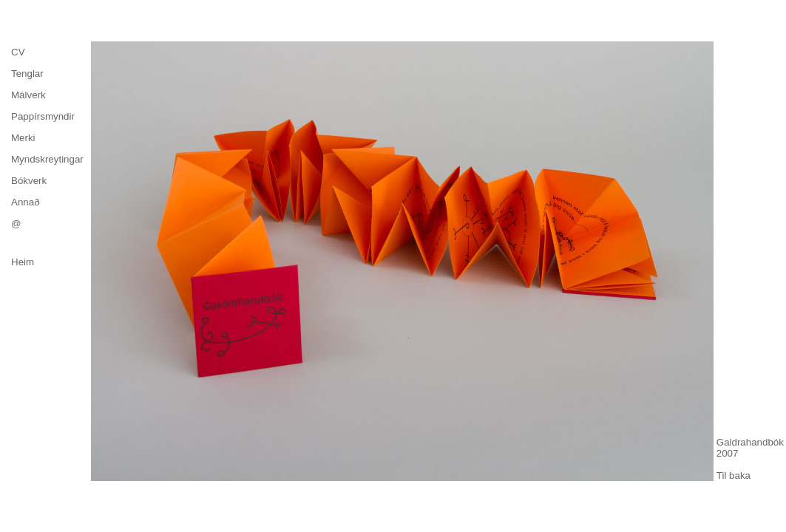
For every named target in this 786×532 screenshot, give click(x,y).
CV (18, 52)
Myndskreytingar (47, 159)
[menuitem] (47, 52)
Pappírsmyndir (43, 116)
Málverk (28, 95)
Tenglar (27, 74)
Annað (26, 202)
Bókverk (29, 181)
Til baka (734, 475)
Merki (23, 138)
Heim (23, 262)
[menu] (47, 138)
